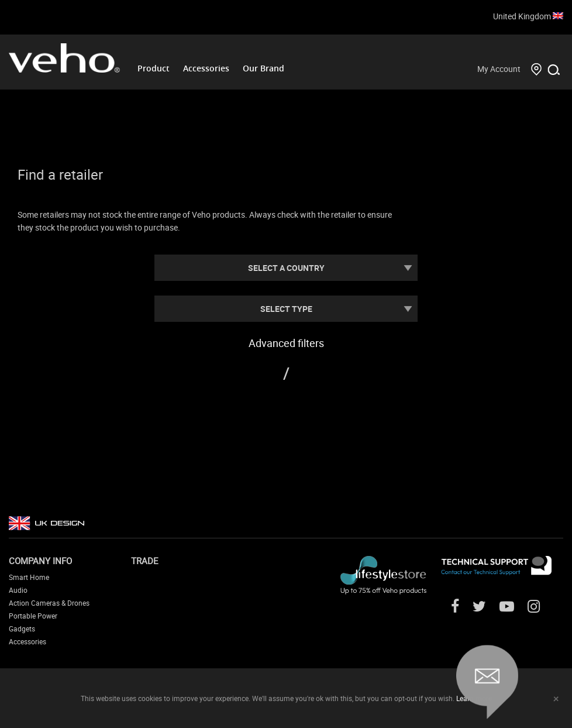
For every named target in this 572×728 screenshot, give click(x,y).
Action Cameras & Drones (49, 603)
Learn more (474, 698)
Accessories (206, 68)
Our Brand (263, 68)
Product (154, 68)
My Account (499, 69)
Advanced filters (286, 343)
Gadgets (22, 629)
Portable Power (33, 616)
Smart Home (29, 577)
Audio (18, 590)
